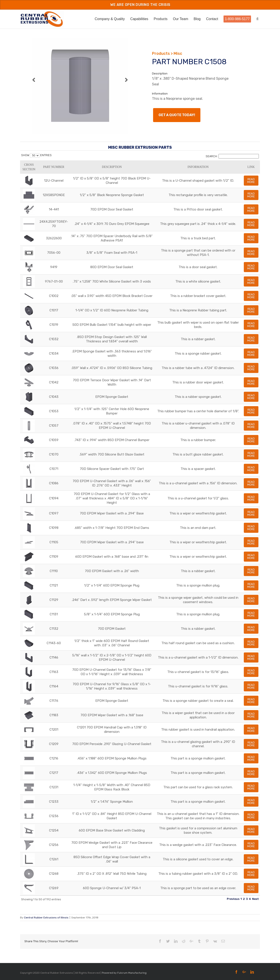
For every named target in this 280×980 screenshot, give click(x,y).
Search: (232, 156)
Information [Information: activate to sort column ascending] (198, 167)
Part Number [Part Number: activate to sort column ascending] (54, 167)
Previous (233, 899)
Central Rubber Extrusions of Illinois (46, 918)
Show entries (36, 155)
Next (255, 899)
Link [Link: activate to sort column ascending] (251, 167)
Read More (251, 181)
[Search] (258, 19)
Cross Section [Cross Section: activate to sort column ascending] (29, 167)
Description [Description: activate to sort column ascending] (112, 167)
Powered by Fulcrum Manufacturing (124, 973)
